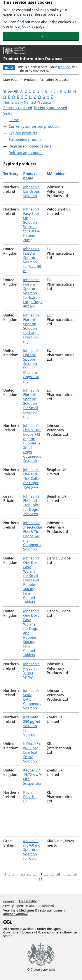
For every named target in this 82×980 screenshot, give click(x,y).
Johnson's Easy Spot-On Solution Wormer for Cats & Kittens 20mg (32, 225)
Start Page (11, 80)
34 (58, 874)
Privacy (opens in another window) (29, 906)
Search (9, 113)
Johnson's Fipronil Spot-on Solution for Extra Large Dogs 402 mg (33, 293)
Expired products (23, 133)
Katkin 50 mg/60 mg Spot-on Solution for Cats (32, 850)
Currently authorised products (34, 126)
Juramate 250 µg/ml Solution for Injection (32, 726)
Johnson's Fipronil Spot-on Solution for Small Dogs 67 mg (31, 403)
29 (29, 874)
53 (69, 874)
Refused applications (26, 153)
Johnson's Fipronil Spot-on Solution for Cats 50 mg (32, 260)
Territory (11, 174)
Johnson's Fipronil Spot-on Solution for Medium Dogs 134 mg (31, 366)
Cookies (29, 26)
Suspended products (26, 140)
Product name (30, 176)
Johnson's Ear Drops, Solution (32, 191)
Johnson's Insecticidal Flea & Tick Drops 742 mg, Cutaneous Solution (32, 536)
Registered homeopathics (30, 146)
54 (75, 874)
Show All (11, 91)
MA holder (56, 174)
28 (23, 874)
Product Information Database (33, 59)
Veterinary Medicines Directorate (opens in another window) (35, 912)
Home (14, 120)
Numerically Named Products (28, 102)
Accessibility (28, 901)
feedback (65, 67)
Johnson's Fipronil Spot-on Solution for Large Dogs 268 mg (31, 328)
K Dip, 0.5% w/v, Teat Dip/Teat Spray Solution (32, 752)
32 (46, 874)
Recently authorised (51, 108)
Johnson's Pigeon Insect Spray (31, 671)
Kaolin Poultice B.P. (30, 797)
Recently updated (18, 108)
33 (52, 874)
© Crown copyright (41, 969)
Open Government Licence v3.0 (32, 931)
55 (40, 879)
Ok (41, 36)
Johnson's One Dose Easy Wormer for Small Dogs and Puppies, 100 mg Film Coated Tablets (31, 580)
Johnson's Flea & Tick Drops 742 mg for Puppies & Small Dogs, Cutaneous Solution (32, 443)
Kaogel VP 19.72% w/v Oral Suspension (33, 777)
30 (35, 874)
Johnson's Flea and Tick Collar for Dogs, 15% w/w (32, 478)
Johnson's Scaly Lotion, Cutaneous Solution (32, 699)
